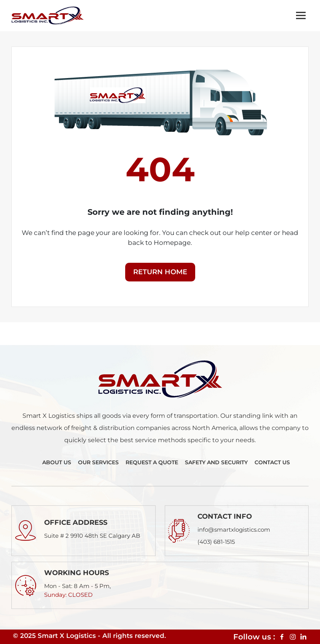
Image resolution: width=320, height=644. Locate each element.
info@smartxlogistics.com (234, 530)
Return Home (160, 272)
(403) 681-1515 (216, 542)
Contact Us (272, 462)
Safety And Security (216, 462)
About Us (57, 462)
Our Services (98, 462)
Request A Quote (152, 462)
